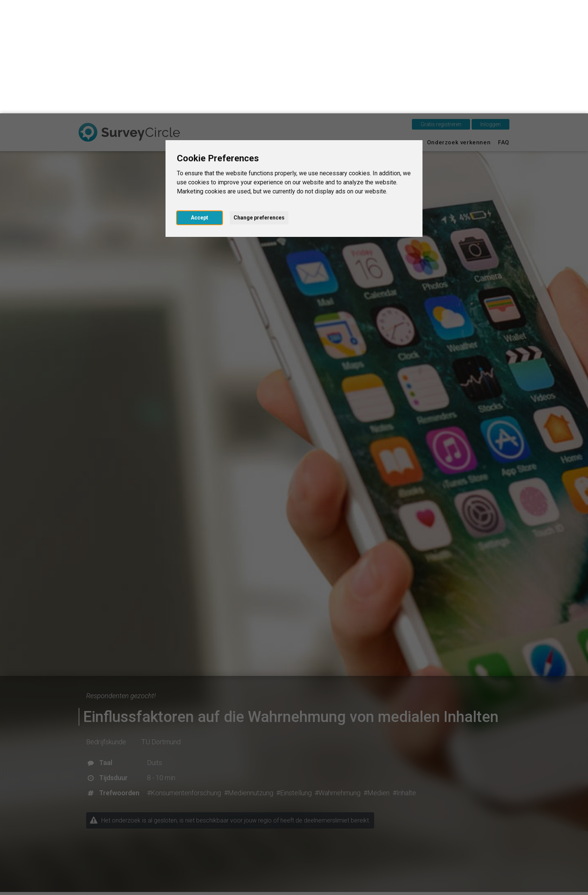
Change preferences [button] (259, 104)
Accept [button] (200, 104)
